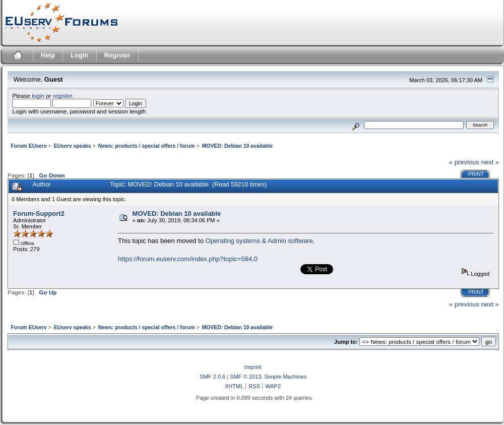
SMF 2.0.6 (212, 377)
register (62, 96)
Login (79, 55)
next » (490, 162)
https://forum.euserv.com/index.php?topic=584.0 (188, 259)
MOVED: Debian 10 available (177, 214)
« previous (464, 162)
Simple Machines (286, 377)
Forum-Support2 (39, 214)
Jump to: (346, 342)
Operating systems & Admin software (259, 241)
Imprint (253, 367)
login (38, 96)
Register (117, 55)
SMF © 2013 (245, 377)
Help (48, 55)
